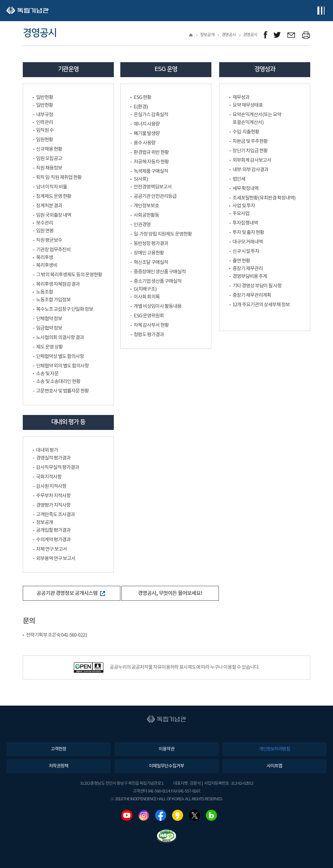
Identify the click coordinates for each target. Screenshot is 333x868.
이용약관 (166, 749)
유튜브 (127, 815)
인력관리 (45, 123)
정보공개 (45, 523)
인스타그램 (144, 815)
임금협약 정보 (49, 328)
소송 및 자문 (47, 374)
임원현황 (45, 140)
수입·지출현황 (246, 132)
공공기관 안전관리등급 (155, 196)
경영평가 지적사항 (53, 505)
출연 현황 (241, 261)
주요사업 (241, 214)
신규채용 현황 (49, 149)
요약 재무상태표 (248, 105)
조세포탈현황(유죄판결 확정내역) (264, 198)
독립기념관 (28, 11)
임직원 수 (45, 130)
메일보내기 (292, 35)
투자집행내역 (245, 223)
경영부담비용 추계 (250, 276)
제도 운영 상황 (49, 347)
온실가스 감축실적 (151, 115)
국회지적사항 (49, 477)
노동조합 (45, 292)
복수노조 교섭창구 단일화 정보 (65, 309)
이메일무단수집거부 (166, 766)
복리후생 (45, 258)
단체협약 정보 (49, 319)
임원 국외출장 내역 (54, 215)
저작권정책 (59, 766)
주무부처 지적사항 (53, 496)
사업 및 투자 (244, 206)
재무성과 (241, 97)
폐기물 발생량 (147, 134)
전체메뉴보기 (321, 11)
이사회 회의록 (147, 297)
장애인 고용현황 (149, 253)
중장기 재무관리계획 (252, 295)
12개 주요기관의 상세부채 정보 (261, 305)
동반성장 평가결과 (151, 244)
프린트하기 (306, 35)
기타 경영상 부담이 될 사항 (257, 286)
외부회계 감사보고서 (252, 160)
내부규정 (45, 115)
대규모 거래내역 (248, 242)
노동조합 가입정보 (53, 300)
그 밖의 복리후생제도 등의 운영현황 (69, 275)
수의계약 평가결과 (53, 540)
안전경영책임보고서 (153, 187)
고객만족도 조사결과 (55, 515)
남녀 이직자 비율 (52, 187)
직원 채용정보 (49, 168)
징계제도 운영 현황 (54, 196)
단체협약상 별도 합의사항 (60, 357)
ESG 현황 (142, 97)
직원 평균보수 (49, 240)
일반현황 (45, 97)
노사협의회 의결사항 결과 (60, 338)
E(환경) (141, 107)
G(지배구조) (145, 289)
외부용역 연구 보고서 (56, 559)
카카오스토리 (178, 815)
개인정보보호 (146, 206)
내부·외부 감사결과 (250, 170)
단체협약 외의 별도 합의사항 (62, 366)
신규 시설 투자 (246, 251)
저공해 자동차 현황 (151, 162)
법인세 (239, 179)
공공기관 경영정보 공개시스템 (71, 593)
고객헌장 (59, 749)
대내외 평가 (47, 450)
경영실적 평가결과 (53, 458)
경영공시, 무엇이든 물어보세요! (170, 593)
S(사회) (141, 179)
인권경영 (142, 225)
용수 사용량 (145, 143)
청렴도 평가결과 (149, 335)
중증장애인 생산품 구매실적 (160, 272)
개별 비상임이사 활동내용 (158, 306)
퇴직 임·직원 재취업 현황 (59, 178)
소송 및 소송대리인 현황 (58, 382)
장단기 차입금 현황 (250, 151)
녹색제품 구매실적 (151, 171)
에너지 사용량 (147, 124)
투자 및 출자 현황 (248, 233)
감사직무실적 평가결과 (58, 468)
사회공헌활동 (146, 215)
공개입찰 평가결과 (53, 530)
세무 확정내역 (246, 189)
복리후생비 (47, 265)
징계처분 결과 (49, 206)
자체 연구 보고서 (52, 549)
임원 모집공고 (49, 159)
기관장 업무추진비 (53, 250)
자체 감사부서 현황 (151, 325)
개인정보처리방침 (274, 749)
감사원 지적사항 (51, 486)
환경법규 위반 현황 (151, 152)
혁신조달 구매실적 (151, 262)
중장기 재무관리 (248, 269)
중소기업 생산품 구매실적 (158, 281)
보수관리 (45, 223)
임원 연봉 (45, 231)
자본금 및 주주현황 (250, 141)
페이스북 (161, 815)
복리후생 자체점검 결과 (58, 284)
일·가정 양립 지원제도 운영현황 (163, 234)
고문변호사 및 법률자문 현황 (62, 391)
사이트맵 (274, 766)
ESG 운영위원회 (149, 316)
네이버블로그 (211, 815)
